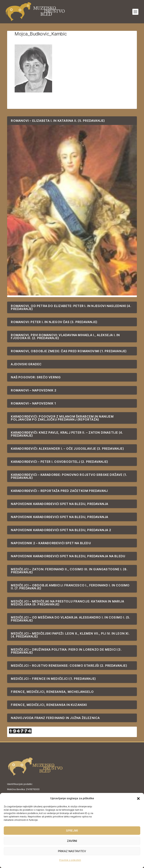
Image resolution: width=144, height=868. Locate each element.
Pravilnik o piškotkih (70, 860)
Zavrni (72, 841)
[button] (138, 799)
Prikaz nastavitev (72, 851)
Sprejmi (72, 831)
